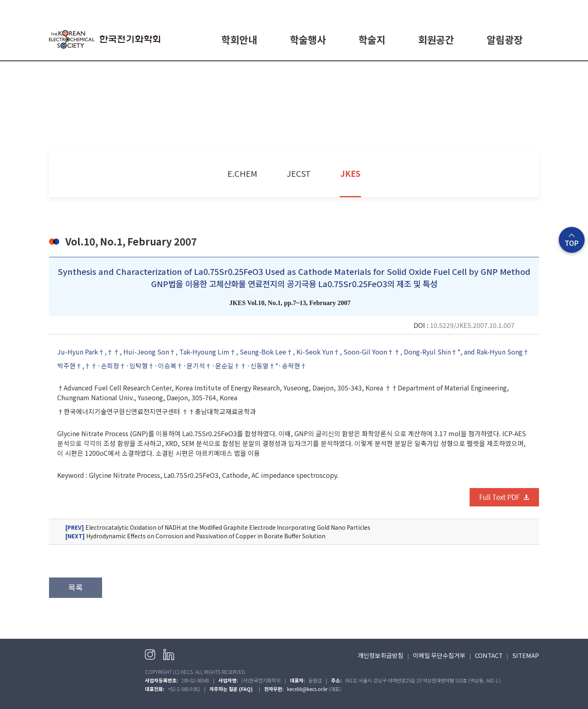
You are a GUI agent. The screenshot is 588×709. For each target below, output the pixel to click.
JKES (350, 173)
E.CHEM (372, 71)
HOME (453, 9)
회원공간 (436, 39)
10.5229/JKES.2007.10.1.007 (472, 325)
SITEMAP (526, 655)
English (529, 9)
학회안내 (239, 39)
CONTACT (489, 655)
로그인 (477, 9)
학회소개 (239, 71)
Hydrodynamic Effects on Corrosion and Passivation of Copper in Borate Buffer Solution (195, 536)
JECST (299, 173)
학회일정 (308, 71)
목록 (76, 587)
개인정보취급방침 (381, 655)
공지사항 (505, 71)
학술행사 (308, 39)
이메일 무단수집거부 (439, 655)
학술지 (372, 39)
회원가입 (502, 9)
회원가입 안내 (436, 71)
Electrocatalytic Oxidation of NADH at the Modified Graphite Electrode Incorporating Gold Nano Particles (218, 527)
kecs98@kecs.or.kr (307, 689)
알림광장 (505, 39)
